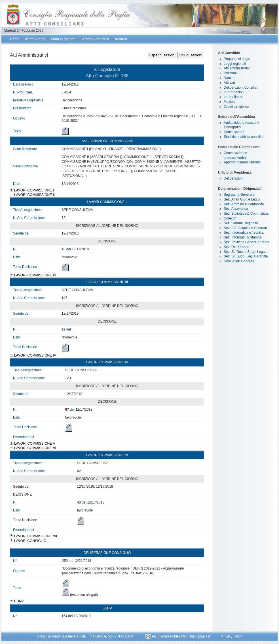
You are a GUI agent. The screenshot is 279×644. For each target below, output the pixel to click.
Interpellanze (233, 97)
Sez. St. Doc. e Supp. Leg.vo (246, 252)
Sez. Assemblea (236, 209)
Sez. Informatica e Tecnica (244, 233)
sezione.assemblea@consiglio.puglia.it (178, 636)
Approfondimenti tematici (242, 162)
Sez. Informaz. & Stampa (243, 237)
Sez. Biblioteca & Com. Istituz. (247, 214)
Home (15, 39)
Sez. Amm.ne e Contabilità (244, 204)
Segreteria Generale (239, 195)
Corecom (231, 218)
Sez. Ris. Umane (236, 247)
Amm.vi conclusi (96, 39)
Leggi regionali (235, 64)
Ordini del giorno (236, 106)
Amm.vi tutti (35, 39)
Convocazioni (234, 132)
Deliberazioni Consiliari (241, 88)
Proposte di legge (237, 59)
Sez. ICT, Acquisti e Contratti (245, 228)
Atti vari (229, 83)
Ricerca (121, 39)
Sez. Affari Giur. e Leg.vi (242, 199)
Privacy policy (232, 636)
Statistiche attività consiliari (244, 137)
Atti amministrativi (237, 68)
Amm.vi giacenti (64, 39)
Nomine (230, 78)
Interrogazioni (234, 92)
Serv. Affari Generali (239, 261)
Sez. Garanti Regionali (241, 223)
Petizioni (230, 73)
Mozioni (230, 102)
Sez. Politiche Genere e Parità (247, 242)
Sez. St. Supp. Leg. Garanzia (246, 256)
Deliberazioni (233, 178)
